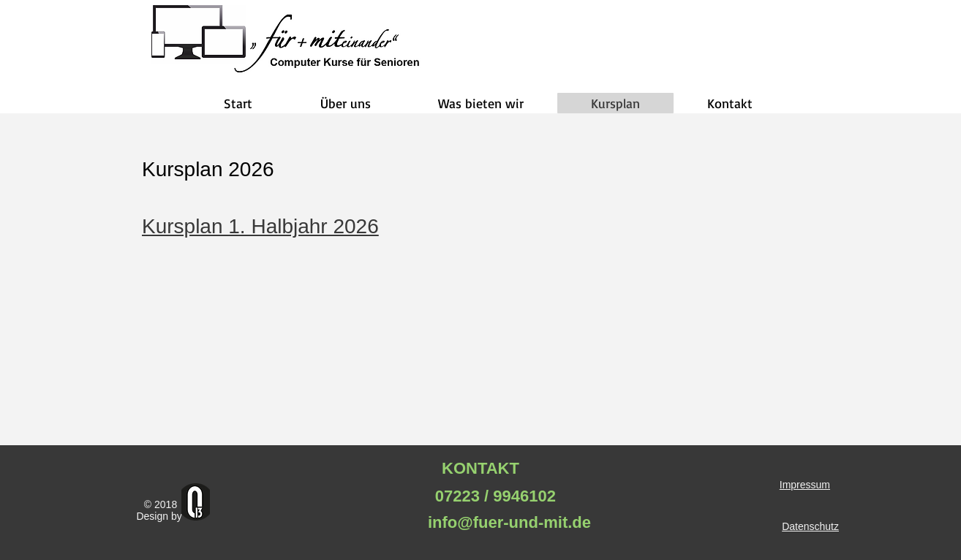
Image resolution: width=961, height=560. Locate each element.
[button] (345, 103)
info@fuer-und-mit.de (507, 522)
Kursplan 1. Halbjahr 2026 (260, 226)
